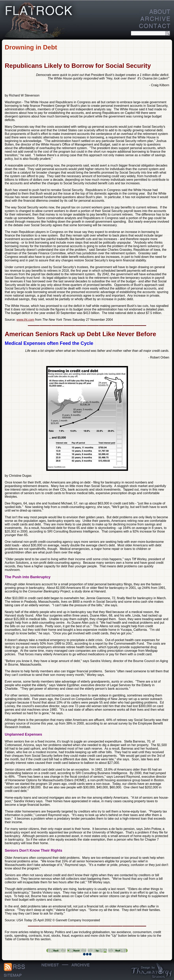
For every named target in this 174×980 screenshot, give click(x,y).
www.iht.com (25, 320)
